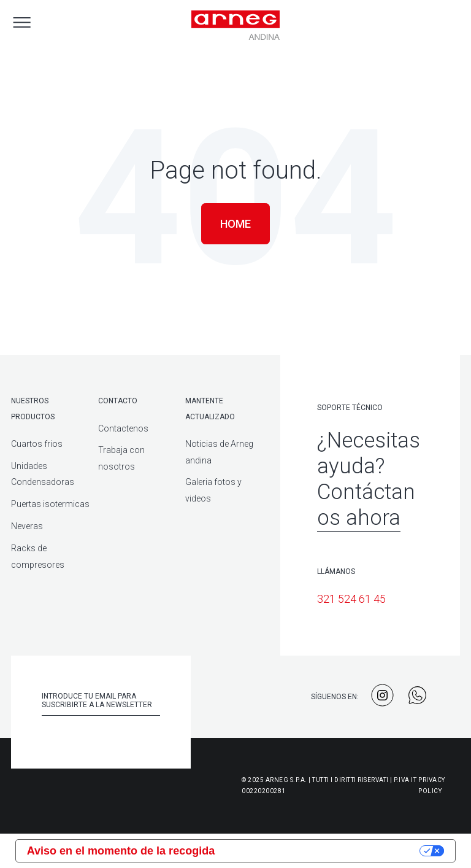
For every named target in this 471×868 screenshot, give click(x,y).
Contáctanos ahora (366, 505)
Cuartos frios (37, 444)
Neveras (27, 526)
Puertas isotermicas (50, 504)
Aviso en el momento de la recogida (121, 851)
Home (235, 224)
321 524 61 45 (351, 599)
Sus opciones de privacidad (324, 851)
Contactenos (123, 428)
